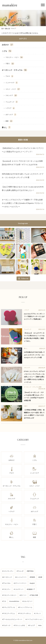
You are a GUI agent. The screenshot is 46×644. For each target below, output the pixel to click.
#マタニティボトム (24, 613)
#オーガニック (7, 577)
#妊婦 (40, 577)
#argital (32, 583)
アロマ (10, 76)
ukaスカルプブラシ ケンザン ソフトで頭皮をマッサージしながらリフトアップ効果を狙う (34, 316)
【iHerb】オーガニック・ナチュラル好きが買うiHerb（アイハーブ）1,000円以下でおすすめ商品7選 (34, 396)
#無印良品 (30, 571)
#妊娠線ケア (31, 589)
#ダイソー (23, 595)
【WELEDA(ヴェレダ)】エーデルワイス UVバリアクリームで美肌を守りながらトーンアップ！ (23, 150)
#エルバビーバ (27, 601)
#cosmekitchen (14, 601)
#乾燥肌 (32, 577)
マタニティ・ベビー (14, 57)
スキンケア (11, 95)
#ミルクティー (19, 589)
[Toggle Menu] (43, 5)
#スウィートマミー (20, 583)
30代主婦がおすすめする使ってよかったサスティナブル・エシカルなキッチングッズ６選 (23, 176)
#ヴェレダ (20, 571)
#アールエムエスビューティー (12, 619)
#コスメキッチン (8, 571)
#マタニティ (6, 589)
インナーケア (12, 83)
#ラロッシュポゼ (19, 625)
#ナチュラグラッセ (9, 607)
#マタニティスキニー (9, 595)
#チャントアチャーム (25, 607)
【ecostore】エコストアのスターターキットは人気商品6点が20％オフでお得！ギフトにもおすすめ (22, 163)
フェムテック (12, 102)
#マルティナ (6, 625)
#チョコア (32, 625)
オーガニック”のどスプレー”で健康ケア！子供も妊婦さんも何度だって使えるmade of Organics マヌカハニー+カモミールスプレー (22, 203)
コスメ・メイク (13, 89)
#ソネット (37, 613)
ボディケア (11, 115)
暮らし (6, 127)
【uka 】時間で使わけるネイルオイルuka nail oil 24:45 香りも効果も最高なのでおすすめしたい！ (23, 188)
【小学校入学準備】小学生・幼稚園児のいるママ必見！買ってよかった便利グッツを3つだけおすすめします (34, 414)
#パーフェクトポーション (34, 619)
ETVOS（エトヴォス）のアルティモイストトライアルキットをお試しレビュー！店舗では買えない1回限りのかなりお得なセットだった (34, 377)
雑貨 (9, 121)
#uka (40, 625)
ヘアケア (10, 108)
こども (7, 51)
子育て (10, 64)
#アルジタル (6, 583)
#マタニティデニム (9, 613)
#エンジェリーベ (21, 577)
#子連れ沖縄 (34, 595)
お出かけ (8, 45)
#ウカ (4, 601)
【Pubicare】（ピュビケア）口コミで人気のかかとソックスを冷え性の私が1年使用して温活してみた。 (34, 337)
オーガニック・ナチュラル (15, 70)
